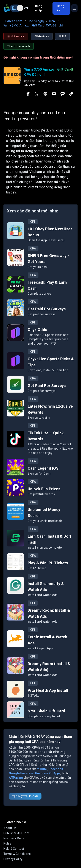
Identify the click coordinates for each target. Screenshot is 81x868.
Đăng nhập (39, 8)
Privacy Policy (13, 859)
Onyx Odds (37, 330)
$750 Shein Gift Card (46, 711)
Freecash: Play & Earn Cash (47, 285)
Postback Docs (14, 838)
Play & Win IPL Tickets (48, 563)
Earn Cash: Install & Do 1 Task (50, 539)
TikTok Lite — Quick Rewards (46, 436)
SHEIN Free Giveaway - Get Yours (48, 259)
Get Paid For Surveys (47, 309)
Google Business (21, 773)
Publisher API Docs (17, 833)
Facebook (56, 769)
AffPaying (16, 778)
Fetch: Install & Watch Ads (48, 640)
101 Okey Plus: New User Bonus (50, 232)
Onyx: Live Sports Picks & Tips (51, 362)
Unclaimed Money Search (44, 513)
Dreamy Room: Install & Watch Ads (49, 613)
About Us (10, 828)
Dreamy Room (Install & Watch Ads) (49, 667)
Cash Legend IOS (43, 468)
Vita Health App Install (48, 690)
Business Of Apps (48, 773)
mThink (42, 769)
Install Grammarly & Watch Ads (46, 587)
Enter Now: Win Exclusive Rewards (50, 409)
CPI (33, 222)
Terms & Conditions (17, 854)
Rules (7, 843)
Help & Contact (14, 849)
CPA (33, 248)
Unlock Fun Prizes (44, 489)
